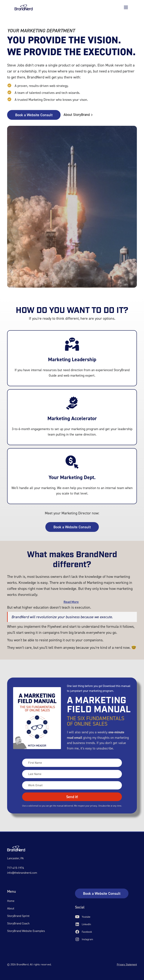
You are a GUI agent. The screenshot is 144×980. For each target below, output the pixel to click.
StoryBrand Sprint (18, 916)
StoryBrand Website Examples (26, 931)
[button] (126, 7)
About (11, 908)
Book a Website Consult (34, 115)
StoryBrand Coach (18, 923)
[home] (24, 7)
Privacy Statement (127, 965)
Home (11, 901)
